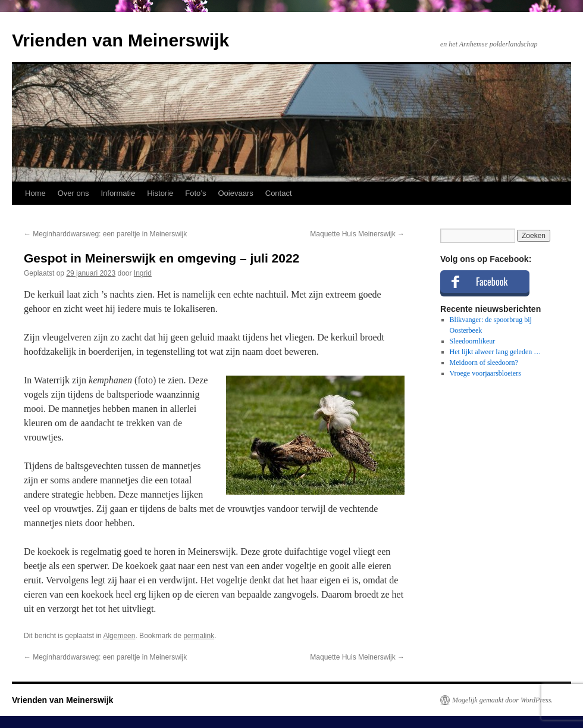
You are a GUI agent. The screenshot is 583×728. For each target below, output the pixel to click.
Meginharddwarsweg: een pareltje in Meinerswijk (105, 234)
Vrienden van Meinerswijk (120, 40)
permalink (199, 636)
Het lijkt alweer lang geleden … (496, 352)
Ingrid (143, 273)
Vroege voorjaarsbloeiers (485, 373)
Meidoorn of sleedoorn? (484, 363)
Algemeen (119, 636)
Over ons (73, 193)
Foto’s (195, 193)
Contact (279, 193)
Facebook (492, 282)
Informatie (118, 193)
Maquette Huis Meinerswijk (357, 234)
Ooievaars (236, 193)
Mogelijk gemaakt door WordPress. (502, 700)
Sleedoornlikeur (473, 341)
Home (35, 193)
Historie (160, 193)
